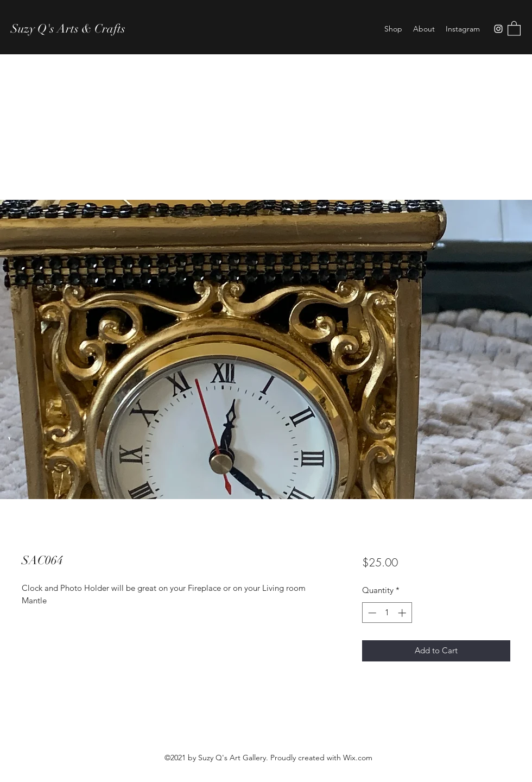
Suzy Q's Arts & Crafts (68, 29)
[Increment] (403, 613)
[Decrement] (371, 613)
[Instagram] (498, 29)
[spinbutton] (387, 613)
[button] (514, 28)
